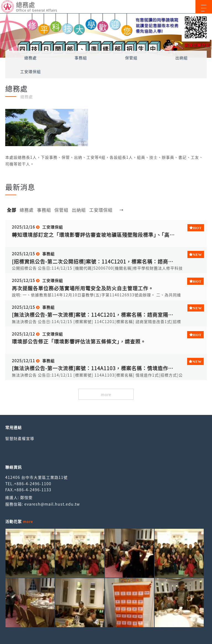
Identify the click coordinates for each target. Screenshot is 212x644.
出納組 (181, 58)
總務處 (31, 58)
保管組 (131, 58)
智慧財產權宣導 (20, 438)
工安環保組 (31, 71)
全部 (12, 210)
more (106, 395)
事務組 (81, 58)
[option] (106, 36)
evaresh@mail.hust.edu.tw (52, 504)
